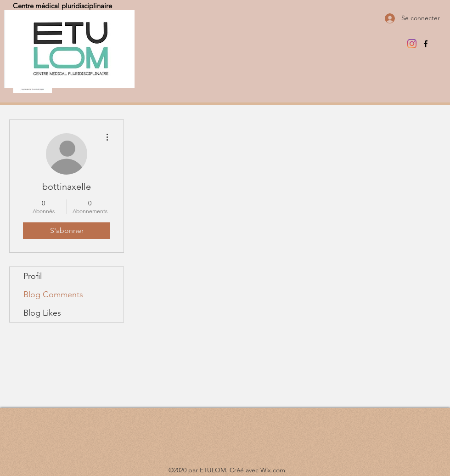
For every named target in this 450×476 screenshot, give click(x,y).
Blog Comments (53, 295)
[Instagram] (412, 44)
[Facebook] (426, 44)
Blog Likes (42, 313)
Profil (33, 276)
